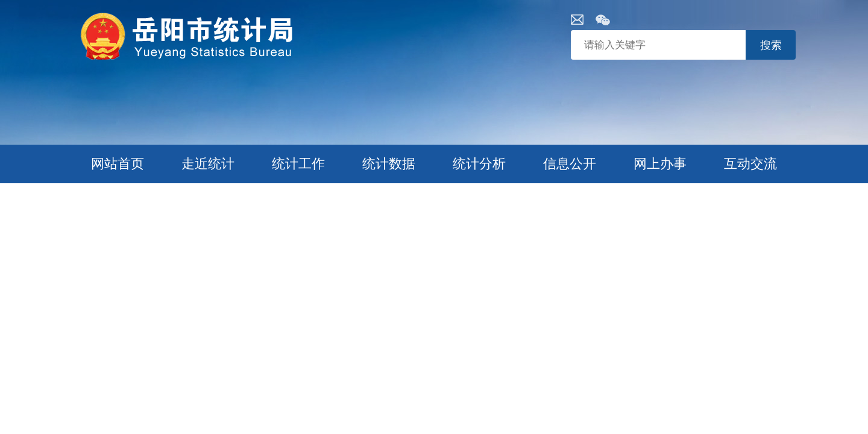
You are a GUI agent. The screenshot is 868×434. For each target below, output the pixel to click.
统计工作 (298, 164)
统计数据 (389, 164)
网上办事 (660, 164)
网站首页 (118, 164)
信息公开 (570, 164)
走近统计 (208, 164)
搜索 (771, 45)
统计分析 (479, 164)
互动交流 (750, 164)
